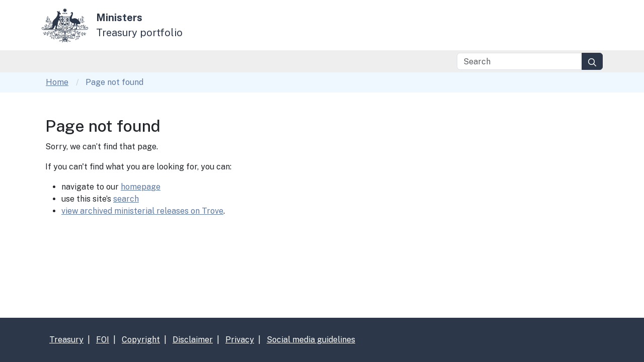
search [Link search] (126, 199)
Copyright (141, 340)
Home (57, 82)
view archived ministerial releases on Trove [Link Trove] (142, 211)
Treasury (66, 340)
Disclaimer (193, 340)
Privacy (240, 340)
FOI (103, 340)
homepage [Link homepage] (141, 187)
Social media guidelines (311, 340)
